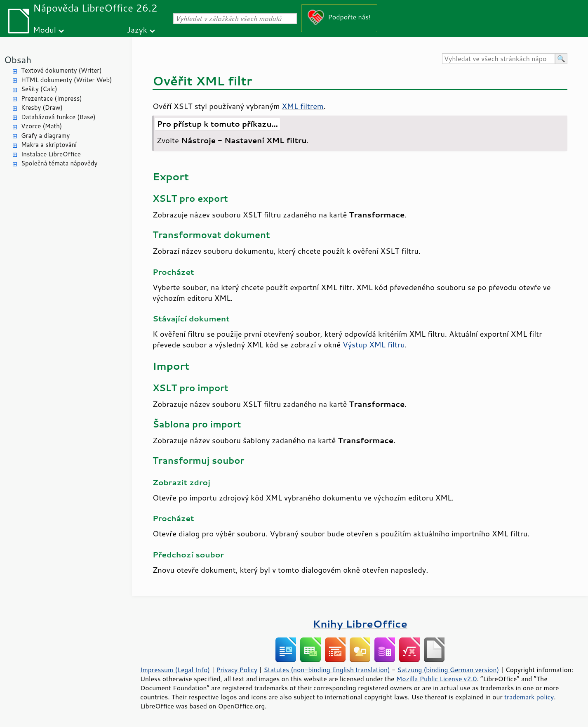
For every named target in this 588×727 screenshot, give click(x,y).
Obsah (18, 60)
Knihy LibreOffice (360, 624)
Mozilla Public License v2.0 (437, 679)
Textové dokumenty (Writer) (61, 70)
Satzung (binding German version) (448, 670)
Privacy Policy (237, 670)
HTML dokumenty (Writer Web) (67, 80)
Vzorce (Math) (41, 126)
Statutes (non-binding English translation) (327, 670)
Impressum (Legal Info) (175, 670)
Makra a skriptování (49, 145)
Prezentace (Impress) (52, 98)
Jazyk (137, 30)
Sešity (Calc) (39, 89)
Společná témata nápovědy (59, 163)
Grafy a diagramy (45, 136)
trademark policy (529, 697)
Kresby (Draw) (42, 107)
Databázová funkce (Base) (58, 117)
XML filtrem (303, 106)
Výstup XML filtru (374, 345)
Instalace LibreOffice (51, 154)
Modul (45, 30)
